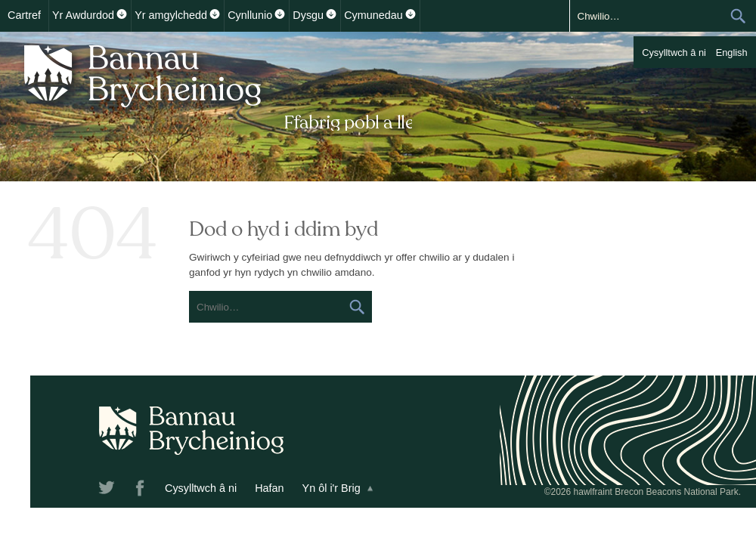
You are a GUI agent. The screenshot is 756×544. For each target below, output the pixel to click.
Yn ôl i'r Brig (332, 488)
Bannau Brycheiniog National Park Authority (214, 85)
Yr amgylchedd (171, 15)
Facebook (141, 490)
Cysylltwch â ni (674, 53)
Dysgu (308, 15)
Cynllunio (250, 15)
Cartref (24, 15)
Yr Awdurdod (83, 15)
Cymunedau (373, 15)
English (732, 53)
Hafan (269, 488)
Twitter (108, 490)
